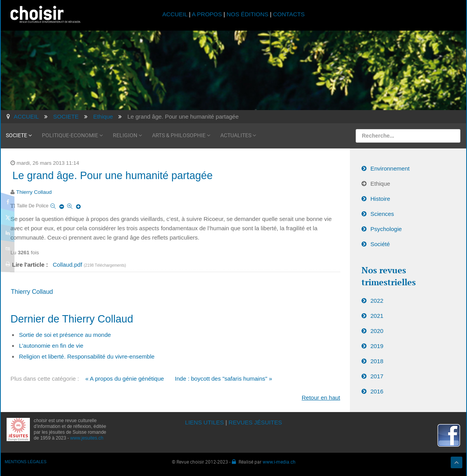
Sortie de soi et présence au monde (65, 335)
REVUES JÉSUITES (255, 422)
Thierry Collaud (34, 192)
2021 (377, 316)
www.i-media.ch (279, 462)
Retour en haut (321, 398)
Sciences (382, 214)
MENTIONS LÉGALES (26, 462)
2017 (377, 376)
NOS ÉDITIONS (247, 14)
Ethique (380, 184)
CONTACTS (289, 14)
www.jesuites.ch (87, 438)
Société (380, 244)
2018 (377, 361)
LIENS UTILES (204, 422)
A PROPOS (207, 14)
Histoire (380, 199)
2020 (377, 331)
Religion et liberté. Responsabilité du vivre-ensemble (87, 356)
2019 (377, 346)
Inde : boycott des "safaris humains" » (224, 379)
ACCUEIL (176, 14)
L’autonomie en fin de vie (51, 346)
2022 (377, 301)
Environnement (390, 168)
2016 (377, 391)
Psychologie (386, 229)
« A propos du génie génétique (125, 379)
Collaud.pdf (68, 265)
